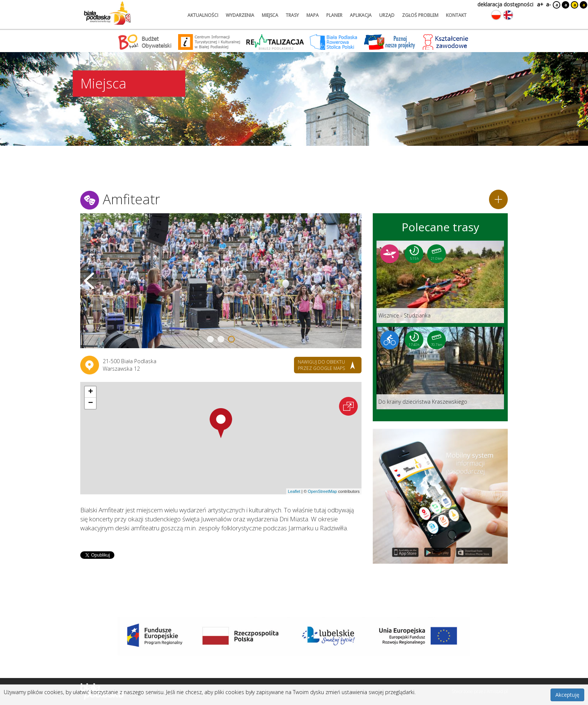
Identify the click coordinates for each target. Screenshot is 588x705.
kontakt (456, 15)
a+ (540, 4)
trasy (292, 15)
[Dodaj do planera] (498, 199)
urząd (387, 15)
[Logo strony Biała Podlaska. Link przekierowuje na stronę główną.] (107, 13)
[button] (221, 423)
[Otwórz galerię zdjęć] (221, 281)
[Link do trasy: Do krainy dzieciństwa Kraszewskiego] (440, 368)
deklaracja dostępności (505, 4)
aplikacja (361, 15)
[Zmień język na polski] (496, 15)
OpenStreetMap (322, 491)
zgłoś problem (420, 15)
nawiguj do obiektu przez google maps (321, 365)
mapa (313, 15)
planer (334, 15)
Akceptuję (567, 695)
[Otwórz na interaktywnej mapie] (348, 406)
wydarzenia (240, 15)
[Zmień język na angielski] (508, 15)
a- (548, 4)
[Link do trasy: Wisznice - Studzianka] (440, 282)
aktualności (203, 15)
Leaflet (294, 491)
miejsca (270, 15)
